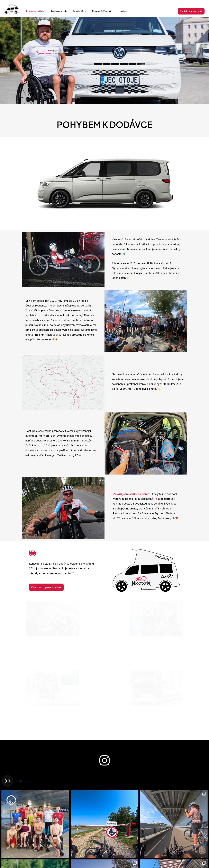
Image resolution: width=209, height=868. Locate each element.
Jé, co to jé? (79, 11)
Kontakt (123, 11)
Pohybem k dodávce (35, 11)
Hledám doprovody (58, 11)
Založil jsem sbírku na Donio (131, 494)
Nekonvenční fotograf (103, 11)
